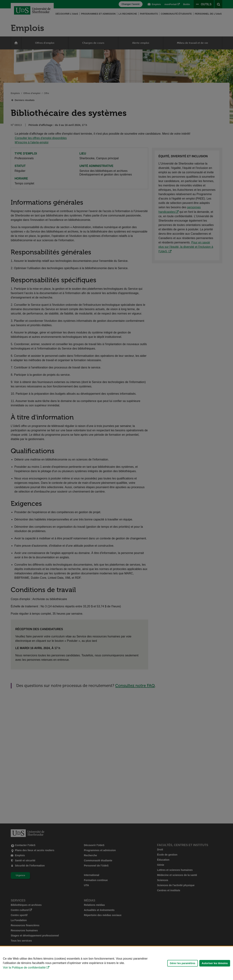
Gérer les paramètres (183, 963)
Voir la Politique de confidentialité (24, 968)
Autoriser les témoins (215, 963)
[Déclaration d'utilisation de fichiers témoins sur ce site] (116, 963)
